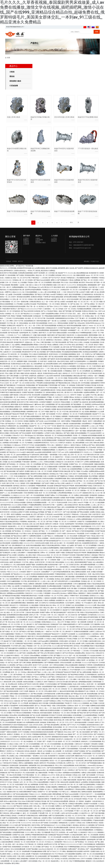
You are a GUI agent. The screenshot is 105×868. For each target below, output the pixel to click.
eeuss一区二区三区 (92, 279)
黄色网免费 (30, 711)
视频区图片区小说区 (36, 611)
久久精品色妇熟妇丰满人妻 (16, 293)
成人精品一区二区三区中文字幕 (21, 281)
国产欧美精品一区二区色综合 (16, 468)
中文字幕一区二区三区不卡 (21, 343)
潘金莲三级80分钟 (67, 341)
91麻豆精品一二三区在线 (40, 281)
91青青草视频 (53, 389)
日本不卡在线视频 (37, 594)
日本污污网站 (7, 589)
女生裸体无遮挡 (46, 503)
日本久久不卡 (58, 310)
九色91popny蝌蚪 (43, 644)
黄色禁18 (23, 453)
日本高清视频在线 (89, 848)
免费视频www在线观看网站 (16, 597)
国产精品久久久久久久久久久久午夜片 (30, 312)
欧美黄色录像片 (54, 568)
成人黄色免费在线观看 (51, 367)
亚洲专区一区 (16, 702)
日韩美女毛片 (85, 840)
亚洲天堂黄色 (50, 678)
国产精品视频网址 (74, 790)
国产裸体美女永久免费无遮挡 (87, 372)
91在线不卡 (23, 441)
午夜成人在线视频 (42, 542)
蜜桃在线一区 (65, 307)
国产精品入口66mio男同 (62, 441)
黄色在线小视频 (28, 353)
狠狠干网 (31, 484)
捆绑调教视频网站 (38, 666)
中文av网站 (85, 475)
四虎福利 (32, 862)
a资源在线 (38, 482)
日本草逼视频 (85, 386)
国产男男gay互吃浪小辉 (79, 697)
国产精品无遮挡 (61, 338)
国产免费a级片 (90, 501)
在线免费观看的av (57, 384)
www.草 (80, 506)
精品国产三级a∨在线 (78, 331)
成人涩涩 (34, 518)
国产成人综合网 (13, 666)
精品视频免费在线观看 (79, 410)
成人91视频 (94, 707)
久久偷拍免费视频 (74, 585)
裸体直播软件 (73, 491)
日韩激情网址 (40, 403)
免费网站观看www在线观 (66, 451)
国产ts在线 (40, 424)
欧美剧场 (37, 315)
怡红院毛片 (59, 742)
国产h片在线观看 (84, 628)
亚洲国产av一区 (43, 795)
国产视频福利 (83, 618)
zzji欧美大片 (7, 355)
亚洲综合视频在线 (43, 477)
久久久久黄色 (70, 565)
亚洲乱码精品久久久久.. (72, 384)
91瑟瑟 (2, 570)
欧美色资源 (98, 298)
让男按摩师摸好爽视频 (18, 415)
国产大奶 (8, 549)
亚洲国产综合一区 (75, 468)
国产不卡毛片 (72, 728)
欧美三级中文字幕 (8, 487)
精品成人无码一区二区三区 (33, 427)
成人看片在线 (65, 350)
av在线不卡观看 (85, 295)
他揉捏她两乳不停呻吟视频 (9, 833)
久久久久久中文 (29, 546)
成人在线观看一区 (59, 754)
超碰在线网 (30, 456)
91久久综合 (6, 611)
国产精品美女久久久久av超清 (30, 317)
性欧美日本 (41, 391)
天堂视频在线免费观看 (84, 312)
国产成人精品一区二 (77, 307)
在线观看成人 (80, 501)
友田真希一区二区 (49, 460)
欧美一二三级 (62, 295)
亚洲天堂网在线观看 (82, 463)
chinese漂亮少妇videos (73, 429)
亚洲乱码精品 (10, 642)
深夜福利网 (85, 429)
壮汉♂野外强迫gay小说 (32, 291)
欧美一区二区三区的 (87, 384)
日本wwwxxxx (71, 537)
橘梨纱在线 (44, 714)
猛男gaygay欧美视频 (7, 723)
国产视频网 (61, 479)
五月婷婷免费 (30, 451)
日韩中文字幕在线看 (33, 522)
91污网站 (63, 855)
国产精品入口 (53, 807)
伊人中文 (39, 410)
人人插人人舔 (95, 334)
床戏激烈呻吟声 (19, 346)
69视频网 (16, 711)
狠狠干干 (21, 374)
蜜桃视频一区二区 (72, 833)
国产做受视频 (53, 795)
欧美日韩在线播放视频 (74, 329)
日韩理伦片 (71, 774)
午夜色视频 (86, 723)
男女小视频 (9, 377)
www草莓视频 (14, 781)
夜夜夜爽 (84, 625)
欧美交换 (100, 389)
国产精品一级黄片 (76, 589)
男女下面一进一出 (32, 310)
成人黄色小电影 (31, 558)
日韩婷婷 (53, 563)
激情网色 (34, 465)
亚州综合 (36, 570)
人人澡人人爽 (42, 295)
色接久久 (76, 711)
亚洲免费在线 (25, 671)
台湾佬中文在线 (50, 436)
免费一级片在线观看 (49, 417)
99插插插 (30, 649)
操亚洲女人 (101, 451)
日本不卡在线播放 (91, 537)
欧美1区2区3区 (5, 515)
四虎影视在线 (17, 733)
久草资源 (73, 570)
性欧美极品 (7, 448)
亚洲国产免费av (50, 499)
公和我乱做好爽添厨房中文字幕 (20, 594)
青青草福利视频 (42, 324)
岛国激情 (62, 759)
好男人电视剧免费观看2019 (68, 367)
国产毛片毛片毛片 (54, 281)
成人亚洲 (32, 326)
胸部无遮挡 (51, 338)
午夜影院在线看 (51, 630)
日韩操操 (84, 439)
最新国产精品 (64, 491)
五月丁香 (78, 322)
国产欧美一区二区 (8, 764)
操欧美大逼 (16, 661)
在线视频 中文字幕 (47, 659)
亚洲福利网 (62, 470)
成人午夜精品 (70, 479)
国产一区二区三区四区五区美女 (26, 386)
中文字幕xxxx (91, 453)
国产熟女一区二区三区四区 (90, 283)
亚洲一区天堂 (48, 341)
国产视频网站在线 (88, 412)
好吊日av (59, 685)
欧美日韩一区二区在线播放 (20, 358)
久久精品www (82, 367)
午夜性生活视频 (35, 563)
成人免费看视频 (96, 374)
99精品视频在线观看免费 (53, 319)
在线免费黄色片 (87, 427)
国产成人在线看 (60, 305)
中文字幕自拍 (59, 857)
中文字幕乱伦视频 (6, 790)
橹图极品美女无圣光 (92, 544)
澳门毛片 (50, 805)
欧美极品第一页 (39, 319)
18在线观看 (81, 537)
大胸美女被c (37, 821)
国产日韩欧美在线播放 (54, 355)
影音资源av (41, 439)
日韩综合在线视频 (20, 506)
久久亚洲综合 (30, 632)
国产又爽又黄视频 (13, 379)
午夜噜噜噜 (94, 281)
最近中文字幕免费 (20, 434)
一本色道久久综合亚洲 (71, 460)
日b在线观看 (17, 298)
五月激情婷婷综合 (88, 298)
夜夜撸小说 (22, 592)
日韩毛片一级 (75, 625)
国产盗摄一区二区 (50, 750)
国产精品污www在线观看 (42, 283)
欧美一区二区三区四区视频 (48, 496)
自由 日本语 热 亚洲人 (37, 728)
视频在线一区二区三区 (36, 695)
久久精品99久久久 (62, 453)
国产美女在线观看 (25, 436)
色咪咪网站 (30, 415)
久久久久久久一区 (63, 630)
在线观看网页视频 (60, 482)
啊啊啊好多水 (29, 673)
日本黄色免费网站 (87, 824)
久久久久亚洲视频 (35, 625)
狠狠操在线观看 (80, 671)
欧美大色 (78, 546)
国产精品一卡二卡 (45, 534)
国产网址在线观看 (83, 515)
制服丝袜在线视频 (90, 393)
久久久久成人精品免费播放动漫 (78, 276)
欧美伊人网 (67, 647)
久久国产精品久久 (48, 539)
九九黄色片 (72, 826)
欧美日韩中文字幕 (23, 405)
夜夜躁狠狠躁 (17, 850)
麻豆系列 (82, 286)
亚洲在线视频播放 (67, 379)
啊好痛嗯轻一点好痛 (18, 288)
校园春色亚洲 (64, 702)
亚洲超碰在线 (81, 453)
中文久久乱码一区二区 (7, 386)
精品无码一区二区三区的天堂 (68, 618)
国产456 (73, 350)
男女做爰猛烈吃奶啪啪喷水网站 (72, 355)
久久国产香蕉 (24, 379)
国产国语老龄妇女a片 (48, 828)
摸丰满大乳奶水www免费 (90, 781)
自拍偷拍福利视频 (49, 386)
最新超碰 (5, 463)
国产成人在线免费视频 (93, 754)
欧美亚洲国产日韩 (21, 788)
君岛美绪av (82, 852)
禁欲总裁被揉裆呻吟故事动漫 (29, 561)
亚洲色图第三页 (40, 396)
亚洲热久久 (30, 432)
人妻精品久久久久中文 (48, 778)
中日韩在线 (79, 551)
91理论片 (50, 831)
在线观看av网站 (32, 656)
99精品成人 (76, 518)
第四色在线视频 (92, 367)
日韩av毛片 (16, 439)
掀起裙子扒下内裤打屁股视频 (72, 613)
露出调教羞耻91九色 (19, 549)
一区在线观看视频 (99, 797)
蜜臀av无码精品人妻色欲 (18, 771)
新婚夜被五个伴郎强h (86, 668)
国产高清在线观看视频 (49, 329)
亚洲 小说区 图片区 (95, 518)
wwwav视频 (72, 336)
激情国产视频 (31, 568)
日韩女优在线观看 (66, 666)
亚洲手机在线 (100, 809)
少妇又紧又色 (93, 291)
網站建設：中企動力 (90, 265)
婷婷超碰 (72, 389)
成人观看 (86, 831)
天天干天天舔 (75, 377)
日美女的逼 (84, 518)
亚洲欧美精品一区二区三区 (66, 601)
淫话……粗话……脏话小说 (81, 317)
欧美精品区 (18, 565)
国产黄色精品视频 (42, 389)
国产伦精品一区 (63, 389)
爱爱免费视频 (92, 592)
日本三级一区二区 (97, 723)
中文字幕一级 (20, 444)
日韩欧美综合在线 (36, 723)
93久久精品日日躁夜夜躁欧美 (39, 358)
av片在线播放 (48, 754)
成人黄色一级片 (11, 848)
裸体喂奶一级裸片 (29, 410)
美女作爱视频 (74, 286)
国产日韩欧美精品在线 (21, 494)
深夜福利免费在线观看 (94, 434)
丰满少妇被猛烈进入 (21, 479)
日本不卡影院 (99, 381)
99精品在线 (82, 300)
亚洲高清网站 (53, 472)
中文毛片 (59, 417)
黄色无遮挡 (57, 291)
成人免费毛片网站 (22, 384)
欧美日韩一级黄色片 (7, 738)
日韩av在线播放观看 (41, 463)
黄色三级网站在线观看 (72, 360)
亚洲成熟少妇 (39, 635)
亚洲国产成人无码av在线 (77, 326)
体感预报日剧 (84, 420)
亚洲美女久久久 (95, 599)
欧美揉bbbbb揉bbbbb (45, 652)
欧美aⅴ (84, 687)
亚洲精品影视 (4, 384)
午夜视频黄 (47, 597)
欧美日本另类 (95, 458)
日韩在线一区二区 (67, 692)
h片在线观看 (49, 721)
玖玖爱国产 (64, 860)
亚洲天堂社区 (98, 489)
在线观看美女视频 (17, 546)
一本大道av (43, 618)
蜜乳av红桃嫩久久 (16, 817)
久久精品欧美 (83, 836)
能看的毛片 (18, 410)
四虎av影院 (9, 472)
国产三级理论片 (20, 642)
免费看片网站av (69, 401)
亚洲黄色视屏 (14, 769)
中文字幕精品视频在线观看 (84, 601)
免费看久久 (59, 809)
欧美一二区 (81, 358)
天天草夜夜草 (4, 513)
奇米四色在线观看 (23, 814)
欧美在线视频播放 (81, 436)
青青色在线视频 (63, 326)
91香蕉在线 (36, 716)
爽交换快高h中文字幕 (29, 355)
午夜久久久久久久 (13, 575)
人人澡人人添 (94, 429)
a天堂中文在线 (24, 611)
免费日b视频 (14, 697)
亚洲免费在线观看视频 (26, 276)
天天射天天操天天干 (86, 797)
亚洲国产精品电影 (28, 396)
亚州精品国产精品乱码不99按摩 (66, 675)
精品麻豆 (20, 726)
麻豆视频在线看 (12, 374)
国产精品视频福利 (40, 401)
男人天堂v (21, 570)
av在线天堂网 (70, 759)
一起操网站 (59, 508)
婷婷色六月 (66, 377)
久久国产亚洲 (51, 336)
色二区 (43, 522)
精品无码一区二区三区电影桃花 (10, 315)
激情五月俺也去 (76, 448)
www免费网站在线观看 (79, 573)
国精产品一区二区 (56, 415)
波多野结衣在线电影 (25, 833)
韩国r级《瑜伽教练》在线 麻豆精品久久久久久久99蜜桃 (23, 690)
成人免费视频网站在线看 (31, 726)
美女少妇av (12, 625)
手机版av (31, 286)
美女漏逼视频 (95, 346)
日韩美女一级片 (93, 379)
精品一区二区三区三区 (81, 305)
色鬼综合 (69, 446)
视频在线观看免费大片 (68, 551)
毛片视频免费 (46, 836)
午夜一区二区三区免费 (45, 475)
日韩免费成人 (77, 561)
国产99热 (70, 346)
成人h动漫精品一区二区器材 (33, 745)
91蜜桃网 (23, 544)
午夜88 (46, 300)
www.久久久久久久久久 (90, 613)
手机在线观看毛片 (92, 671)
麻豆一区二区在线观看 (89, 322)
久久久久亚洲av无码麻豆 (20, 508)
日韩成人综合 (77, 778)
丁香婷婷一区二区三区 (22, 723)
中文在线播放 (11, 613)
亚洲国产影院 (7, 850)
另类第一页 (77, 439)
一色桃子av (48, 635)
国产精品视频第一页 (78, 408)
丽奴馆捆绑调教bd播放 (26, 463)
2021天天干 (59, 515)
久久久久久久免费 (91, 609)
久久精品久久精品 (89, 472)
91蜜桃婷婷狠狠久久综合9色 (52, 427)
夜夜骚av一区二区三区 (88, 494)
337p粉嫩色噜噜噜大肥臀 (38, 855)
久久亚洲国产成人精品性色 (80, 405)
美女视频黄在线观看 (83, 281)
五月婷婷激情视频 (95, 745)
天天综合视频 (94, 654)
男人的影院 (57, 434)
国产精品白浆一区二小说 (33, 417)
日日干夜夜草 (30, 604)
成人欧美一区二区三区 (18, 331)
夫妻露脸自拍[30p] (36, 814)
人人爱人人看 (20, 604)
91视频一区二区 (9, 444)
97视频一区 (51, 401)
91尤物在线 (84, 582)
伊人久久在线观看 (19, 451)
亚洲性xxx (32, 403)
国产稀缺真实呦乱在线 (63, 386)
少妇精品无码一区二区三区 (69, 293)
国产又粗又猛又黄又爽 (11, 542)
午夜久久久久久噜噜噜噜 (81, 707)
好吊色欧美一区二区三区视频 (62, 520)
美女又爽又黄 (63, 807)
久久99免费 (25, 707)
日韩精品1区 (60, 465)
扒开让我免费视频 (77, 362)
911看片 (77, 814)
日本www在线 (62, 788)
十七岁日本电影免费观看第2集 (61, 575)
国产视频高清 (59, 735)
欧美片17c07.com (59, 456)
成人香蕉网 (101, 295)
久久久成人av (39, 412)
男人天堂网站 (33, 336)
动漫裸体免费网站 (90, 396)
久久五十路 (99, 496)
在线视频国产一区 (74, 334)
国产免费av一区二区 (97, 735)
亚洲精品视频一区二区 (11, 401)
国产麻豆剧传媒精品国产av (81, 343)
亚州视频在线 (89, 362)
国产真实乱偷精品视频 (56, 300)
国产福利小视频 (19, 377)
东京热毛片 (57, 405)
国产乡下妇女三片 (71, 621)
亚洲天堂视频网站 (38, 436)
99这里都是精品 (42, 307)
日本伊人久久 (52, 326)
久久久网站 (100, 568)
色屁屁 (7, 281)
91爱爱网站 (24, 525)
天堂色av (24, 675)
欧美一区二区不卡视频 (42, 415)
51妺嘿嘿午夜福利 (79, 809)
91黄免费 (41, 817)
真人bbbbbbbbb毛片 (69, 623)
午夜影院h (66, 589)
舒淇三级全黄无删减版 (27, 482)
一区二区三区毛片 (81, 766)
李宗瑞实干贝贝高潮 (69, 558)
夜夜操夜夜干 (52, 537)
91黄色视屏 (63, 334)
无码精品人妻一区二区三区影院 (23, 283)
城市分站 (20, 265)
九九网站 (45, 647)
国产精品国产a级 (31, 381)
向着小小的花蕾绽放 (50, 479)
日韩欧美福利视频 (25, 759)
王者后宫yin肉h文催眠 (42, 546)
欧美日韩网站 (16, 341)
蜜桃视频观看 (92, 288)
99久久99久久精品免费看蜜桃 (65, 769)
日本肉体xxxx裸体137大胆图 (20, 515)
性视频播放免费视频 (84, 441)
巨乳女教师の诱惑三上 (52, 695)
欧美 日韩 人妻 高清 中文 (65, 396)
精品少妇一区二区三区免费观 (45, 279)
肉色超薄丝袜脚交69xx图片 (93, 527)
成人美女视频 (51, 812)
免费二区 (93, 295)
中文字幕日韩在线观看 (59, 346)
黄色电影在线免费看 (24, 300)
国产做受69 (52, 362)
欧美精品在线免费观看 (91, 355)
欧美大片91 (59, 401)
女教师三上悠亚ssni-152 (97, 635)
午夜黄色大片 (19, 637)
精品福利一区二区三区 (38, 343)
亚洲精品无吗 (11, 329)
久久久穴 (54, 757)
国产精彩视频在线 (10, 389)
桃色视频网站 (62, 690)
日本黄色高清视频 (35, 664)
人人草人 (40, 465)
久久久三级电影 (20, 487)
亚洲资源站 (100, 501)
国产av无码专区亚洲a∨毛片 (45, 862)
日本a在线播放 (83, 730)
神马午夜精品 (15, 659)
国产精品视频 (77, 315)
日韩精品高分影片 (52, 331)
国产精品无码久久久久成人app (10, 403)
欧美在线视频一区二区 (17, 446)
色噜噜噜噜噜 (99, 554)
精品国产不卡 (63, 276)
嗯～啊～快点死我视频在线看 (35, 331)
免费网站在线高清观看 (98, 709)
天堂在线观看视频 (31, 295)
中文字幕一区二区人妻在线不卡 (24, 628)
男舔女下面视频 (16, 319)
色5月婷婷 (82, 460)
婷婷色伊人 (85, 745)
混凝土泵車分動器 (14, 117)
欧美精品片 (58, 432)
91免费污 (86, 350)
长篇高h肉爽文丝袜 (95, 644)
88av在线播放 (66, 697)
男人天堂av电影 (91, 451)
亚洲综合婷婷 (81, 310)
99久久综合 (65, 286)
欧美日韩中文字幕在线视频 (9, 276)
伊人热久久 (49, 793)
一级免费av (35, 759)
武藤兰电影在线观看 (40, 338)
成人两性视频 (77, 666)
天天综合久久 (71, 522)
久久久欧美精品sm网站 (33, 757)
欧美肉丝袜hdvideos (93, 728)
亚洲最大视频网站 (30, 424)
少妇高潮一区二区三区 (72, 494)
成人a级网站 (16, 348)
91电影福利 (35, 857)
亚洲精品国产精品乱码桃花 (66, 444)
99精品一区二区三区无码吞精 (19, 699)
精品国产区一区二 (22, 329)
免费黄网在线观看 (35, 539)
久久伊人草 (90, 554)
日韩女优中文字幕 (73, 295)
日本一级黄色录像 (23, 305)
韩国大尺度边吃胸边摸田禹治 (9, 525)
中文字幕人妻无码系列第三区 (72, 415)
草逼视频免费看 (5, 649)
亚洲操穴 (69, 609)
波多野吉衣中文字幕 (51, 848)
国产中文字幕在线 (93, 460)
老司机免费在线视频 (71, 300)
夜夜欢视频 (56, 286)
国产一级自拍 (67, 534)
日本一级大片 (7, 291)
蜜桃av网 (102, 503)
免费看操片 (15, 611)
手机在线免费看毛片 (68, 434)
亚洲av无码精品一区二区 (16, 360)
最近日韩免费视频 (75, 298)
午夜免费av (7, 867)
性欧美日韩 (70, 338)
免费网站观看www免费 (97, 475)
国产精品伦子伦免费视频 (91, 561)
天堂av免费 (83, 752)
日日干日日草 (94, 503)
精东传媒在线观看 (19, 472)
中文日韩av (58, 776)
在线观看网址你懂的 (52, 317)
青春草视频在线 (86, 530)
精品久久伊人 (42, 771)
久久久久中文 (72, 288)
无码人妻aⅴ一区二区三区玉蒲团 (70, 781)
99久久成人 (51, 448)
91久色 (55, 745)
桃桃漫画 (74, 795)
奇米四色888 (89, 391)
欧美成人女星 (32, 652)
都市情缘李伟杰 (6, 508)
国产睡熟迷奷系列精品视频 (87, 491)
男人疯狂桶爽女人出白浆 (34, 692)
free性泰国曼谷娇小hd (59, 503)
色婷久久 (85, 329)
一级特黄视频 (98, 384)
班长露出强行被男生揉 (87, 360)
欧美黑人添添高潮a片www (96, 783)
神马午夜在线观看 (73, 303)
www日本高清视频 (50, 424)
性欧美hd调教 (78, 396)
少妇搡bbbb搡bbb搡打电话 (34, 513)
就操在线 (17, 704)
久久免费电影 (100, 360)
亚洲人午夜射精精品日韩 (40, 833)
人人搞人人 (89, 721)
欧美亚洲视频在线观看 (95, 439)
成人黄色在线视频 (68, 747)
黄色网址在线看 (47, 797)
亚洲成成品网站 (30, 279)
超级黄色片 (41, 379)
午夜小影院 (28, 683)
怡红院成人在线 (27, 527)
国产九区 (42, 621)
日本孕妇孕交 (21, 432)
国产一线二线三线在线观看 (78, 659)
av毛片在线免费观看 (42, 350)
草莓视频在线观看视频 (17, 513)
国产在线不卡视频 (48, 487)
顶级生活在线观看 (93, 597)
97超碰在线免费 (99, 824)
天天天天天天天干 (95, 420)
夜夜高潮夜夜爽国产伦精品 (84, 489)
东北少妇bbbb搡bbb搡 (18, 852)
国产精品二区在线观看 (16, 391)
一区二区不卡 (85, 334)
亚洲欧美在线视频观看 (81, 635)
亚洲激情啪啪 (27, 716)
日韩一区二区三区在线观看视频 (30, 747)
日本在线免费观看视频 (42, 334)
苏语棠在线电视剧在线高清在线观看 (14, 310)
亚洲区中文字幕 (48, 369)
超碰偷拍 (36, 582)
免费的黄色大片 (27, 338)
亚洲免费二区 (43, 276)
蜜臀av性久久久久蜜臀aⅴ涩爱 (28, 752)
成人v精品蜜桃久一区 (36, 750)
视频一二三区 (62, 563)
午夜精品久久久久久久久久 (51, 293)
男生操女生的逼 (36, 374)
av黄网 (58, 697)
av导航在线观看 (35, 762)
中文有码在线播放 (18, 322)
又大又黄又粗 (24, 654)
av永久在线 (89, 446)
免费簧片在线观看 (27, 511)
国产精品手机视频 (59, 353)
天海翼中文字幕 (38, 434)
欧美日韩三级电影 (39, 687)
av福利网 (54, 303)
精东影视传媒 (39, 432)
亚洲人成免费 (76, 647)
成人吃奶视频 (41, 355)
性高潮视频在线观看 (40, 506)
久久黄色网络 (43, 362)
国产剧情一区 (98, 286)
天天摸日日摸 (50, 565)
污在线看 (41, 599)
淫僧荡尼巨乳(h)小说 (36, 341)
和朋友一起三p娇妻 (6, 298)
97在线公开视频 (72, 642)
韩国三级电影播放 (23, 862)
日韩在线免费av (62, 709)
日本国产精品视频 (64, 331)
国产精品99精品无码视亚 (84, 511)
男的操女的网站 (73, 381)
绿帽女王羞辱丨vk (82, 664)
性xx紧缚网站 (38, 601)
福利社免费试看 (93, 324)
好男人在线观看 (48, 381)
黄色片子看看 (98, 348)
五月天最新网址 (96, 628)
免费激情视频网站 (18, 291)
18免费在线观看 (28, 319)
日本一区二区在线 (11, 286)
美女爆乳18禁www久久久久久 (79, 630)
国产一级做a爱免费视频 (94, 852)
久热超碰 (74, 441)
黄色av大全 (98, 412)
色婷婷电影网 (24, 336)
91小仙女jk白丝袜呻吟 (95, 436)
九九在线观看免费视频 (90, 718)
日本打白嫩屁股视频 (13, 585)
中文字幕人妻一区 (13, 326)
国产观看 (100, 843)
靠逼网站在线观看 (69, 611)
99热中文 (102, 558)
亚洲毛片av (89, 358)
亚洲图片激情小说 (31, 475)
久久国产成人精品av (92, 341)
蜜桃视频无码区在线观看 (60, 740)
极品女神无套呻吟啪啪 (64, 412)
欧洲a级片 (87, 747)
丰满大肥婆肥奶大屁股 (49, 288)
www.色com (36, 826)
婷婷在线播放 (68, 718)
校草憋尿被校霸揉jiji (56, 623)
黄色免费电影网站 (72, 353)
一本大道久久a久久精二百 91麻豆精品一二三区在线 (51, 484)
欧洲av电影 (76, 840)
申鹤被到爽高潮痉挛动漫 (11, 537)
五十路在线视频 (11, 279)
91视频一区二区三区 (60, 525)
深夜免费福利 (98, 424)
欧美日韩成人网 (59, 723)
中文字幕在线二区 (17, 334)
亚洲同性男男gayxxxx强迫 (37, 774)
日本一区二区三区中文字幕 (72, 632)
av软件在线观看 (27, 582)
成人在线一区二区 (10, 458)
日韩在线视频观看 (6, 838)
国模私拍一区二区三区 (70, 417)
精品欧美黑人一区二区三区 (37, 525)
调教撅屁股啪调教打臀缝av (30, 348)
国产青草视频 (67, 315)
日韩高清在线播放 (78, 391)
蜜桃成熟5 (68, 422)
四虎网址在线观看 (49, 587)
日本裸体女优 (21, 621)
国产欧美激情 (68, 809)
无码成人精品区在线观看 (64, 393)
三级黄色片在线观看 (50, 601)
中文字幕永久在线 (25, 537)
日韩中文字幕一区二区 (90, 740)
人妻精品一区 (67, 343)
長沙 (98, 265)
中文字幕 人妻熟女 (28, 565)
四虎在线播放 (17, 527)
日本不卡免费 (61, 537)
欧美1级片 (44, 365)
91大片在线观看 (54, 350)
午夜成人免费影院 (53, 348)
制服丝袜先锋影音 (16, 396)
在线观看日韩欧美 (74, 785)
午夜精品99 (100, 788)
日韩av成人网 (76, 386)
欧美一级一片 (45, 563)
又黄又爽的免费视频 (7, 410)
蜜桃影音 (89, 864)
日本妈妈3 (23, 575)
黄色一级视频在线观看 (27, 412)
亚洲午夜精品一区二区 (84, 369)
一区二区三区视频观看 (17, 503)
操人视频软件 (44, 807)
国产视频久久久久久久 (61, 659)
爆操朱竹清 (51, 422)
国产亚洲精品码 (63, 283)
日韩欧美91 (57, 341)
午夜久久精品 (64, 477)
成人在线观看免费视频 (75, 472)
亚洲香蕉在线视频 (54, 714)
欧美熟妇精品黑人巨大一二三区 (40, 372)
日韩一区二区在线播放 (47, 582)
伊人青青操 (45, 532)
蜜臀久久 (54, 283)
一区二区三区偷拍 (54, 307)
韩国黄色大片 (59, 422)
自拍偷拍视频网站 (41, 448)
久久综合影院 (52, 451)
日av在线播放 (54, 826)
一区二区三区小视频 (96, 305)
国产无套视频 (64, 468)
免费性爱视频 (43, 819)
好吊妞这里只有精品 (81, 802)
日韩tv (67, 723)
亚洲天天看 (101, 350)
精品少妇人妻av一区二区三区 (55, 609)
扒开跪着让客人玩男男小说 (57, 463)
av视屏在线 (33, 379)
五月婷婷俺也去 (28, 334)
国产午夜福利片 (99, 738)
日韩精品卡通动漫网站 (76, 807)
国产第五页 (28, 687)
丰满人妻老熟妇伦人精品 (57, 833)
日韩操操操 (54, 664)
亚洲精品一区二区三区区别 (14, 424)
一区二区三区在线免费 (32, 503)
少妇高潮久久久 (94, 774)
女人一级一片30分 (48, 305)
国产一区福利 (47, 745)
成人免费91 (62, 752)
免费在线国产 (77, 757)
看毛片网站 (16, 867)
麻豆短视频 (92, 714)
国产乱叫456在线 (22, 520)
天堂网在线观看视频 (83, 661)
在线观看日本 (60, 604)
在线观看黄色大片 (24, 697)
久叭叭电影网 (83, 293)
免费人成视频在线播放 (48, 654)
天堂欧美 (37, 353)
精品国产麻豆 (82, 783)
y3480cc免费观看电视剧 (92, 465)
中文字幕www (17, 716)
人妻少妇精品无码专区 (71, 508)
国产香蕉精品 (83, 291)
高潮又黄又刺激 (63, 699)
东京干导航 (71, 671)
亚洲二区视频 (100, 513)
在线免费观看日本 (30, 324)
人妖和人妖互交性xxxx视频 (69, 817)
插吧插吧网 (33, 769)
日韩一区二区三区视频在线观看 (48, 470)
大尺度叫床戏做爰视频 (87, 534)
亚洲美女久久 (8, 568)
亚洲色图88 (62, 522)
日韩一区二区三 (53, 618)
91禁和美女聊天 (43, 623)
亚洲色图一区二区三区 (95, 625)
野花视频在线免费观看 (34, 453)
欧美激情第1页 (94, 276)
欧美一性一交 (16, 675)
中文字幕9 (14, 649)
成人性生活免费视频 (15, 465)
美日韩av (47, 303)
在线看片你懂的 (26, 680)
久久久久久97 (77, 496)
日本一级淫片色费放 (64, 424)
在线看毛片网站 (88, 401)
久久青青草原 (72, 525)
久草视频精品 (68, 374)
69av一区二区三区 (44, 864)
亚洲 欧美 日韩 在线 (79, 554)
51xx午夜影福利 (75, 673)
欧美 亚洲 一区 (92, 687)
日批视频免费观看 (91, 525)
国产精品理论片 (11, 427)
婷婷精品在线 (90, 444)
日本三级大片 (62, 288)
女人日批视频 (22, 286)
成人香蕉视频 (7, 534)
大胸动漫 (65, 427)
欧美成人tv (43, 310)
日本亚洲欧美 (76, 745)
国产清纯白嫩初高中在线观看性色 (91, 303)
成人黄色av (20, 848)
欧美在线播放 (20, 532)
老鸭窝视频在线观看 (85, 685)
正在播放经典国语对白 (27, 369)
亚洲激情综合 (11, 721)
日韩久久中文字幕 (65, 348)
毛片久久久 (54, 446)
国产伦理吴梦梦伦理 (61, 585)
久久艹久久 (18, 338)
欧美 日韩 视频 (72, 592)
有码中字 (74, 398)
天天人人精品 (99, 401)
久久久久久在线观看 (46, 561)
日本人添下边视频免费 (95, 623)
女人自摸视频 (62, 324)
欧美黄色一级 (64, 836)
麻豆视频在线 (34, 707)
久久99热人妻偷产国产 (7, 604)
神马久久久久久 (68, 279)
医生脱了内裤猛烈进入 (68, 281)
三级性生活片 (79, 747)
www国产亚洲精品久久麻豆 (59, 298)
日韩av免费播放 (11, 432)
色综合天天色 (90, 656)
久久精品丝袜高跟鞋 (74, 324)
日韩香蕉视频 (97, 685)
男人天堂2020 (47, 740)
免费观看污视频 (22, 365)
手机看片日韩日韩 (91, 702)
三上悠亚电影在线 (73, 690)
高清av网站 (72, 484)
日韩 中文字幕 (19, 324)
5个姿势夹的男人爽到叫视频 (9, 408)
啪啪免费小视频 (98, 511)
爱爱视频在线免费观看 (45, 661)
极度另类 (95, 742)
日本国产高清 (4, 697)
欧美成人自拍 (96, 353)
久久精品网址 (37, 444)
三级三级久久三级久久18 (33, 288)
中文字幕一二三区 (80, 487)
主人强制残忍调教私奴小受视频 (34, 793)
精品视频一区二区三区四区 (89, 432)
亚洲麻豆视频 (93, 582)
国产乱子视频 (76, 475)
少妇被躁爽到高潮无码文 (41, 446)
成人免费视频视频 (7, 451)
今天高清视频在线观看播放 (67, 358)
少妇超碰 (86, 346)
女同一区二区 (24, 785)
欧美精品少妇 (62, 329)
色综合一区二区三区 (63, 750)
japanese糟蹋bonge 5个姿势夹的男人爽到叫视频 (32, 458)
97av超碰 (87, 606)
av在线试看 (42, 824)
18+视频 (67, 625)
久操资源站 (47, 312)
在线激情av (21, 558)
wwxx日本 (24, 403)
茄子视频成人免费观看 (60, 420)
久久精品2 (13, 563)
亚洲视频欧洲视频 (47, 353)
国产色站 (92, 448)
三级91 (43, 317)
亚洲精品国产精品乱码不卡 (52, 637)
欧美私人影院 (95, 343)
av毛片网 (43, 291)
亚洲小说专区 (71, 463)
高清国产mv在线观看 (69, 637)
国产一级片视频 (93, 293)
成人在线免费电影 (37, 367)
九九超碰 (7, 659)
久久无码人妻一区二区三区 (18, 303)
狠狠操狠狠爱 (54, 334)
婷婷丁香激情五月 (43, 592)
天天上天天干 (97, 530)
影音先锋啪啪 (84, 599)
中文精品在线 (21, 389)
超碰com (75, 520)
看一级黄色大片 (78, 393)
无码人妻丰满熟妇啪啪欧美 (46, 769)
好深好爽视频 (52, 295)
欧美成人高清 (60, 582)
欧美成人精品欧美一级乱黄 (33, 377)
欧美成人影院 (28, 809)
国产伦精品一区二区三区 (11, 635)
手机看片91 (69, 707)
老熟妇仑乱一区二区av (33, 346)
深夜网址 (28, 838)
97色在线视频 (8, 494)
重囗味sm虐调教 (85, 508)
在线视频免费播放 (28, 298)
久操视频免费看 (31, 592)
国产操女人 (36, 680)
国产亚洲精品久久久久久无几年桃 (23, 350)
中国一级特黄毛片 (78, 532)
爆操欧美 (29, 434)
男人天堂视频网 (92, 310)
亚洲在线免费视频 (35, 699)
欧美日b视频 (17, 778)
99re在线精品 (51, 766)
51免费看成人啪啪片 (35, 441)
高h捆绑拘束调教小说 (69, 721)
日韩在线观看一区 (34, 365)
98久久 (63, 621)
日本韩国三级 (53, 276)
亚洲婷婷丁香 (93, 594)
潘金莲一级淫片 (88, 424)
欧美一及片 (28, 393)
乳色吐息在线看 (62, 506)
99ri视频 (40, 381)
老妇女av (70, 503)
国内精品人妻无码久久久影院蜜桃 (65, 369)
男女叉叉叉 (55, 836)
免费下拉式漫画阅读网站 (78, 365)
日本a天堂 (43, 348)
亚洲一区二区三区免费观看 (43, 286)
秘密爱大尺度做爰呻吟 (35, 704)
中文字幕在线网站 (30, 637)
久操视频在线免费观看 (93, 300)
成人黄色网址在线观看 (89, 470)
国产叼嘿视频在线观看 (92, 532)
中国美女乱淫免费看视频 (95, 487)
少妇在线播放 (41, 630)
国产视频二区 (50, 515)
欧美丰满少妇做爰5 (26, 821)
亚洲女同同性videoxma (93, 326)
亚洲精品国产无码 (84, 539)
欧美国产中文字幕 (11, 570)
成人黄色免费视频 (79, 446)
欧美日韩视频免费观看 (86, 833)
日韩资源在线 (24, 609)
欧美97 (36, 276)
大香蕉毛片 (62, 446)
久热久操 (23, 711)
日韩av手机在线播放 (30, 391)
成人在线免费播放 (23, 429)
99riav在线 (89, 286)
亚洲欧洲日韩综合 (31, 360)
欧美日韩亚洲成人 (81, 769)
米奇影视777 (80, 721)
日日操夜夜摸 (98, 362)
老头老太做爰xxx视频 (36, 494)
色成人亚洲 (77, 687)
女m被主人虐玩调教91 (18, 556)
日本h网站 (28, 444)
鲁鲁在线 (96, 446)
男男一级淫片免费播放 (91, 482)
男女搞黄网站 (10, 532)
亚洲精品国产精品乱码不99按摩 (14, 417)
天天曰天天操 (73, 730)
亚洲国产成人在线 (18, 838)
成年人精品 (84, 594)
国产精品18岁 (82, 716)
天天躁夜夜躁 (82, 592)
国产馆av (50, 310)
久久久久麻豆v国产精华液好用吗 (62, 649)
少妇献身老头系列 (43, 800)
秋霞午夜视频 (86, 403)
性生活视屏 (74, 539)
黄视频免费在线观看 (40, 589)
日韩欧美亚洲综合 (35, 305)
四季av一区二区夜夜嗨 (48, 556)
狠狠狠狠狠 (31, 606)
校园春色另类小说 (89, 496)
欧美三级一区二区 (96, 463)
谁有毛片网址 (36, 828)
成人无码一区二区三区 (75, 458)
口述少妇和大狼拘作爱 (53, 379)
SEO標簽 (15, 265)
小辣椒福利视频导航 (33, 556)
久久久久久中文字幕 (7, 506)
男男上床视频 (73, 640)
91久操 (90, 802)
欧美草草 (27, 374)
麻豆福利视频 (76, 403)
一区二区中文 (4, 477)
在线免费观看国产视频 (49, 690)
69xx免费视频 (81, 570)
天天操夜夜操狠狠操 (32, 472)
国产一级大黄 (52, 324)
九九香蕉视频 (90, 809)
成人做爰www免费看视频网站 (50, 551)
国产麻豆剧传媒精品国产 (59, 616)
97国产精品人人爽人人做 (93, 642)
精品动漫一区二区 (17, 420)
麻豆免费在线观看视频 (96, 405)
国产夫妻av (75, 432)
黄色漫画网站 (55, 728)
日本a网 (20, 819)
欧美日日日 (6, 334)
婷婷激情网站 (64, 570)
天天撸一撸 (46, 374)
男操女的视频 (66, 405)
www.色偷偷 (26, 518)
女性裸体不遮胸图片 (46, 405)
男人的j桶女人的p (13, 759)
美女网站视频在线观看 (54, 589)
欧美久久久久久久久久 (70, 771)
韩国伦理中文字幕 (36, 460)
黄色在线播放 (24, 326)
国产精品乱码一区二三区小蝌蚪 (67, 683)
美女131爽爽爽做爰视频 (84, 336)
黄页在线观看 (4, 828)
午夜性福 (6, 766)
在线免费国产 (46, 575)
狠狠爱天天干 (87, 742)
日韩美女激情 (14, 436)
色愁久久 (67, 448)
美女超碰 (33, 307)
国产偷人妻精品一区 (91, 307)
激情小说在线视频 (6, 362)
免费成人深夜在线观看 (82, 499)
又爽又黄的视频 (46, 346)
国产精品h (84, 324)
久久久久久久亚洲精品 (11, 544)
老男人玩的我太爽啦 (88, 647)
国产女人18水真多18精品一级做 (52, 315)
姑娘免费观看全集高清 (87, 381)
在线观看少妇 (67, 554)
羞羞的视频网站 (11, 621)
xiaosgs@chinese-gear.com (82, 251)
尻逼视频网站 (76, 530)
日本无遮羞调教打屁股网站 (67, 664)
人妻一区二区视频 (40, 812)
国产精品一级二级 (18, 790)
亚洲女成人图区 (43, 360)
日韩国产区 (81, 525)
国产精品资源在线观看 (11, 695)
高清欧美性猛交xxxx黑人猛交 (21, 367)
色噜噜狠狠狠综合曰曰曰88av (65, 322)
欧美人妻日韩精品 (78, 348)
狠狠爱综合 (32, 630)
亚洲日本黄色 (34, 405)
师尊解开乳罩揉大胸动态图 (62, 475)
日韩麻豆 (97, 821)
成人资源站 (86, 415)
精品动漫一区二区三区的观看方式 (51, 613)
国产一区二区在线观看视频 (35, 499)
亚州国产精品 (44, 788)
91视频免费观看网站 (35, 508)
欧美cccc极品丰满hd (11, 805)
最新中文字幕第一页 (92, 331)
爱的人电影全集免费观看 (75, 482)
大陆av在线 (90, 821)
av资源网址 (85, 785)
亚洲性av (21, 687)
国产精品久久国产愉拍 (42, 298)
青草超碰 (11, 640)
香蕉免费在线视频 (84, 353)
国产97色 (92, 730)
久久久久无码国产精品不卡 (90, 673)
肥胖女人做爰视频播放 (36, 384)
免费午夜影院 (14, 398)
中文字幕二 (34, 671)
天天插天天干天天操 (40, 511)
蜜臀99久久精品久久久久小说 (15, 295)
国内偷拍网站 (24, 769)
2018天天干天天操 (66, 317)
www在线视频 (17, 355)
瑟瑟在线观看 (100, 448)
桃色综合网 (43, 570)
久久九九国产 (57, 824)
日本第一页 (96, 336)
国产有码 (24, 704)
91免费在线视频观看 (85, 417)
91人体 (65, 774)
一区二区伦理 (89, 348)
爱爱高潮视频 (93, 338)
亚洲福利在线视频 (47, 501)
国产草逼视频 (16, 671)
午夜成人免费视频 (74, 283)
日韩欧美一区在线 (58, 527)
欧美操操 (59, 279)
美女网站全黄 (13, 687)
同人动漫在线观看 (20, 568)
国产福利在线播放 (6, 836)
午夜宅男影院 (97, 369)
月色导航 (99, 690)
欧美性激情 (25, 341)
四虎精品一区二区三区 (13, 317)
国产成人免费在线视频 (35, 479)
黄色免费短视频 (79, 341)
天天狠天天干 (79, 465)
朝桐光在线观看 (62, 336)
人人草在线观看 (34, 654)
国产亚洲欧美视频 (11, 393)
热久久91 (50, 291)
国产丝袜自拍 (49, 432)
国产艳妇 (47, 728)
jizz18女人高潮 (60, 487)
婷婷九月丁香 (34, 618)
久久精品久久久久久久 (62, 398)
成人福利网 (16, 589)
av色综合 (7, 852)
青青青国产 (4, 391)
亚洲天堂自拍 (53, 358)
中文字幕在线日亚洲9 (95, 377)
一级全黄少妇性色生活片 (57, 542)
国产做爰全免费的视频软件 (32, 420)
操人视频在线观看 (79, 279)
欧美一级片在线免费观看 (70, 291)
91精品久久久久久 (35, 797)
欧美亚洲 (31, 315)
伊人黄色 (101, 525)
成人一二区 (48, 711)
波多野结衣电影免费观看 (33, 293)
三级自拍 (35, 534)
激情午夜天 (43, 336)
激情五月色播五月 (56, 656)
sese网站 (27, 307)
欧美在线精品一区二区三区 (88, 477)
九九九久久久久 (43, 554)
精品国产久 (29, 570)
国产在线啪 (20, 279)
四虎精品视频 (31, 389)
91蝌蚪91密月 (4, 396)
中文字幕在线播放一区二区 (55, 391)
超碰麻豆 (68, 582)
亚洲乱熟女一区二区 (60, 716)
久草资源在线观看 (88, 468)
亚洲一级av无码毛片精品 (61, 365)
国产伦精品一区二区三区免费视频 (28, 491)
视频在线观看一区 (65, 403)
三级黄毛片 (32, 520)
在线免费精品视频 (24, 718)
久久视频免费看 (92, 365)
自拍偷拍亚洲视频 (6, 527)
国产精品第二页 (15, 707)
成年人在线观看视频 (48, 408)
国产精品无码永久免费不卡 (17, 522)
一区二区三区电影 (58, 312)
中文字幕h (87, 458)
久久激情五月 (39, 685)
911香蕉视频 (76, 422)
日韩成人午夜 (32, 303)
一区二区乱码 (62, 472)
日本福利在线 (92, 618)
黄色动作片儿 (14, 561)
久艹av (44, 429)
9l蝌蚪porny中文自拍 (18, 422)
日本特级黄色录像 (49, 697)
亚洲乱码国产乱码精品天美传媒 (86, 389)
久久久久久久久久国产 (69, 544)
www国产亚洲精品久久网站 (52, 704)
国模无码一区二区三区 (81, 503)
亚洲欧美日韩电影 (37, 300)
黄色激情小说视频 (50, 412)
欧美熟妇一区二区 (50, 599)
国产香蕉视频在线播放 (65, 687)
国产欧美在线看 (13, 336)
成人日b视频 (47, 513)
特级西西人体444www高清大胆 (95, 408)
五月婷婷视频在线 (91, 678)
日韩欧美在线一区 (23, 563)
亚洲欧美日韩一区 (6, 350)
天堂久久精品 (63, 458)
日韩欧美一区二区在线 (97, 695)
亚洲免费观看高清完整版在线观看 (18, 618)
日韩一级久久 (62, 303)
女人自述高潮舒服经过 (84, 637)
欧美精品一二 (24, 401)
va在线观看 (70, 305)
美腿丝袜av (59, 436)
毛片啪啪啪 (29, 446)
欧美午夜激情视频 (91, 580)
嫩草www (38, 408)
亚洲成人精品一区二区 (92, 319)
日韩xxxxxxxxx (42, 558)
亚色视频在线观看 (56, 374)
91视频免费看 (97, 427)
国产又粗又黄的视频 (70, 515)
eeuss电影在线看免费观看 (43, 456)
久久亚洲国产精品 (66, 714)
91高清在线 (49, 518)
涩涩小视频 (30, 487)
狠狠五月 (64, 319)
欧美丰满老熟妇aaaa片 (27, 408)
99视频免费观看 (76, 424)
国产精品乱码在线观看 (39, 537)
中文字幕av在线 (67, 704)
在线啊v (92, 515)
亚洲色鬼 (30, 506)
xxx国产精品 (73, 836)
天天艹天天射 (52, 429)
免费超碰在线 (91, 793)
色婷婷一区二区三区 (64, 745)
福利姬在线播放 (51, 396)
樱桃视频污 (94, 415)
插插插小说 (23, 484)
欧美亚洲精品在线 (65, 530)
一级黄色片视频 (8, 434)
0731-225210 (78, 246)
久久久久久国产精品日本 (90, 666)
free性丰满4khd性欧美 (56, 580)
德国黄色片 (60, 448)
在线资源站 (37, 647)
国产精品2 (84, 377)
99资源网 (40, 386)
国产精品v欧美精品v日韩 (89, 632)
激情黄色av (50, 343)
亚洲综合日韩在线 (88, 315)
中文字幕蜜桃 (43, 671)
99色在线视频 (48, 573)
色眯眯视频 (81, 544)
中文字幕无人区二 (10, 664)
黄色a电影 (68, 391)
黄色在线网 (39, 369)
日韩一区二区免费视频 (34, 468)
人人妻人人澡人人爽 (55, 554)
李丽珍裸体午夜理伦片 (10, 312)
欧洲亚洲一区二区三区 (11, 369)
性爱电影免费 (24, 781)
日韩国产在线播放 (41, 451)
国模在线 (26, 372)
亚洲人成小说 (55, 372)
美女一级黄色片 (6, 353)
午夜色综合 (51, 738)
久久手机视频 (18, 307)
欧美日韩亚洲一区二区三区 (35, 845)
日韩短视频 (8, 683)
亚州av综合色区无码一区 (76, 319)
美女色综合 (58, 343)
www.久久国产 (95, 771)
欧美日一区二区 (55, 764)
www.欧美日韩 (69, 465)
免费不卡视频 (60, 556)
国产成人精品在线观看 (56, 360)
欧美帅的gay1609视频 (37, 515)
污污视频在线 (21, 824)
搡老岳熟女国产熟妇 (80, 379)
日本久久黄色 (78, 346)
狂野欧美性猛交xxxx (96, 831)
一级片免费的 (80, 444)
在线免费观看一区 (7, 864)
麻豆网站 (41, 303)
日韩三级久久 (4, 740)
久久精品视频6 (100, 506)
